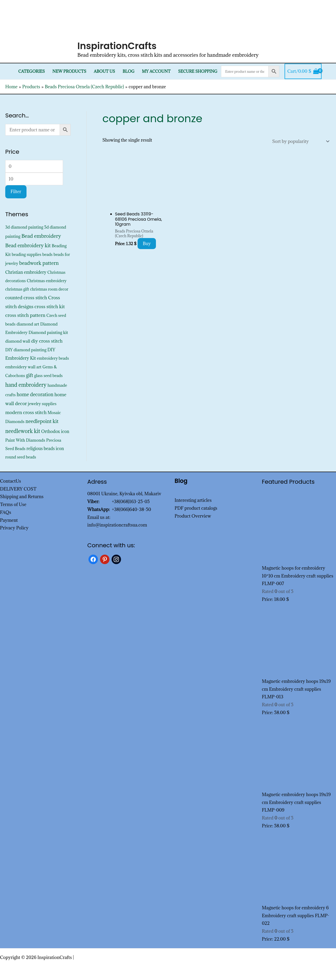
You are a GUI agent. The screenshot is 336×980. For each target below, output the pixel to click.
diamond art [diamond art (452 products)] (28, 324)
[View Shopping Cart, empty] (303, 71)
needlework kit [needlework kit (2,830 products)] (23, 431)
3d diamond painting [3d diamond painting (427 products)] (24, 227)
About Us (104, 71)
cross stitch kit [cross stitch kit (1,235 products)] (49, 306)
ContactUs (10, 481)
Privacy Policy (14, 528)
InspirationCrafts (117, 46)
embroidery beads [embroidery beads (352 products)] (53, 358)
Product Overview (193, 516)
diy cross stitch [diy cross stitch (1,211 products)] (47, 341)
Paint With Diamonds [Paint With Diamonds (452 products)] (25, 440)
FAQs (6, 512)
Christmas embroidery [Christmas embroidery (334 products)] (47, 281)
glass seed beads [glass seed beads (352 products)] (48, 376)
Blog (128, 71)
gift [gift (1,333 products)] (30, 375)
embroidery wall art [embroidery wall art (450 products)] (23, 367)
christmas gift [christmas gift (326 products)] (17, 289)
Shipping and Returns (22, 497)
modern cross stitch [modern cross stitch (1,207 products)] (26, 412)
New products (69, 71)
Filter (16, 192)
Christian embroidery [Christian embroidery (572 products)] (26, 272)
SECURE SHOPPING (198, 71)
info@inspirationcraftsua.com (117, 525)
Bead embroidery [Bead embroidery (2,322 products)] (41, 236)
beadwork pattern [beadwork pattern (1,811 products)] (39, 263)
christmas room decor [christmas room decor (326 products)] (49, 289)
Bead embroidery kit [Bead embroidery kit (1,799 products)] (28, 245)
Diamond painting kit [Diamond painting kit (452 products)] (48, 332)
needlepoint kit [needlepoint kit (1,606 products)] (42, 421)
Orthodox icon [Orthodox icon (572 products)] (55, 431)
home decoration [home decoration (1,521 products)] (35, 394)
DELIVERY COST (18, 489)
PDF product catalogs (196, 508)
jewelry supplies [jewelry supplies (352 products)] (42, 404)
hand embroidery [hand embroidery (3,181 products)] (26, 385)
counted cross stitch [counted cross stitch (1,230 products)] (26, 298)
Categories (32, 71)
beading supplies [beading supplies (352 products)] (27, 254)
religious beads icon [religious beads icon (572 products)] (45, 448)
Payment (9, 520)
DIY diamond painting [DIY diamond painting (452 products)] (26, 350)
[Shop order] (300, 141)
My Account (156, 71)
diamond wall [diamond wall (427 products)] (18, 341)
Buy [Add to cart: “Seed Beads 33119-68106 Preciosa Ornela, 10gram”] (147, 244)
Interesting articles (193, 500)
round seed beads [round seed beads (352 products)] (21, 457)
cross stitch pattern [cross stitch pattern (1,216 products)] (25, 315)
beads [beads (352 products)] (47, 254)
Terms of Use (13, 504)
